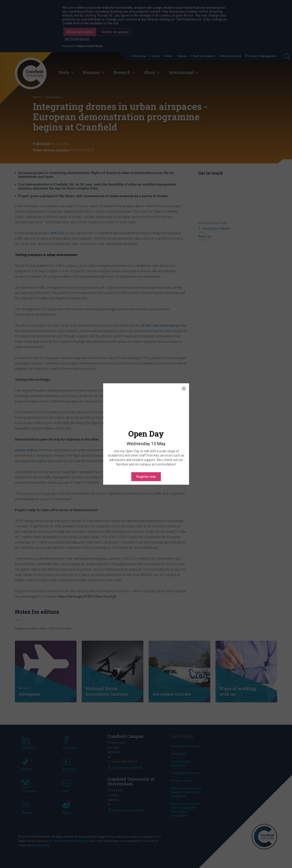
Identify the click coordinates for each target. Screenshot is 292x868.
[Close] (184, 389)
